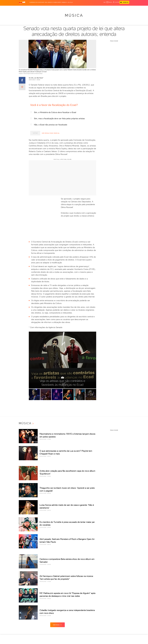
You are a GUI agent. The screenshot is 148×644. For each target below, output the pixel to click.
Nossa (103, 8)
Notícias (34, 8)
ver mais (57, 625)
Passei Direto (57, 2)
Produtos (23, 8)
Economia (53, 8)
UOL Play (70, 2)
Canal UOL (97, 8)
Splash (71, 8)
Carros (46, 8)
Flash (29, 8)
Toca (115, 8)
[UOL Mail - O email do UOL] (109, 2)
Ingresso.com (34, 2)
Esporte (65, 8)
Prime (110, 8)
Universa (77, 8)
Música (74, 15)
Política (40, 8)
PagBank (64, 2)
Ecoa (91, 8)
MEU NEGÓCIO (49, 2)
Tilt (88, 8)
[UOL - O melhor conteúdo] (22, 2)
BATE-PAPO (41, 2)
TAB (107, 8)
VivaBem (83, 8)
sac (105, 2)
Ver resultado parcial (49, 133)
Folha (59, 8)
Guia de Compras (123, 8)
